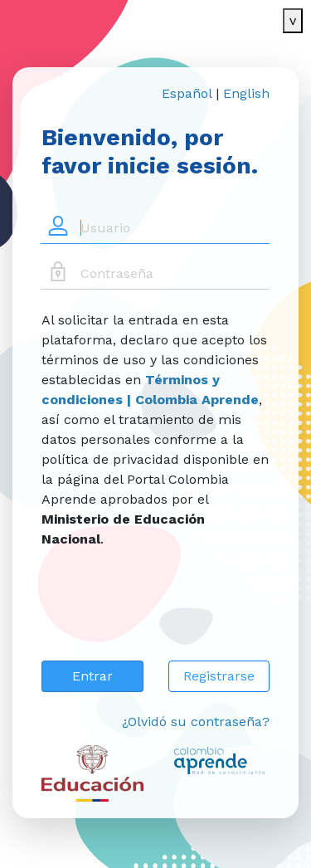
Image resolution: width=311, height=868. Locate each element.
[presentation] (168, 615)
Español (187, 93)
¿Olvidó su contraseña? (196, 722)
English (246, 93)
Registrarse (219, 676)
